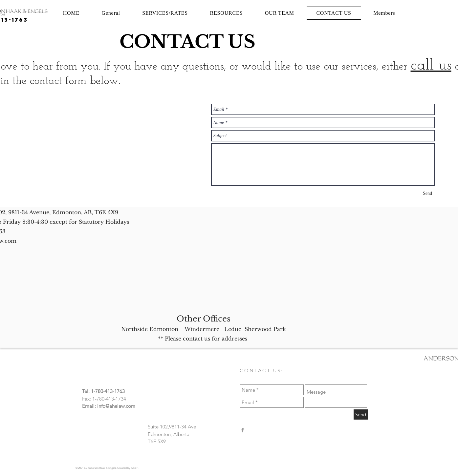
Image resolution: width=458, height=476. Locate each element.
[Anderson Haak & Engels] (243, 430)
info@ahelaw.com (116, 406)
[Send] (428, 193)
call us (431, 66)
